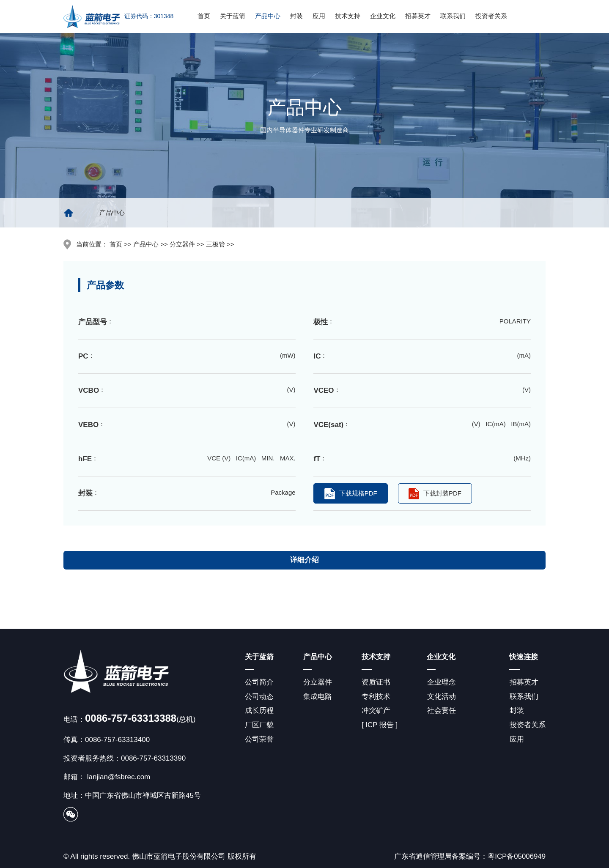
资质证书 (375, 682)
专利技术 (375, 697)
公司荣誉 (259, 740)
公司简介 (259, 682)
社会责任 (441, 711)
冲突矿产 (375, 711)
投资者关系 (491, 16)
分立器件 (317, 682)
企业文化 (383, 16)
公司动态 (259, 697)
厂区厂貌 (259, 725)
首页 (204, 16)
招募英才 (418, 16)
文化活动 (441, 697)
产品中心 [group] (112, 212)
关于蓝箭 (233, 16)
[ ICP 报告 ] (379, 725)
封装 (296, 16)
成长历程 (259, 711)
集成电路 (317, 697)
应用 (319, 16)
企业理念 (441, 682)
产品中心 (268, 16)
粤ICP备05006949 (516, 856)
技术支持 (348, 16)
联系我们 (453, 16)
